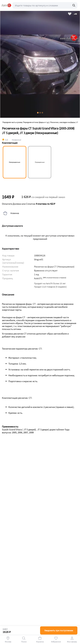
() (55, 278)
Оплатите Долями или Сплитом (29, 204)
